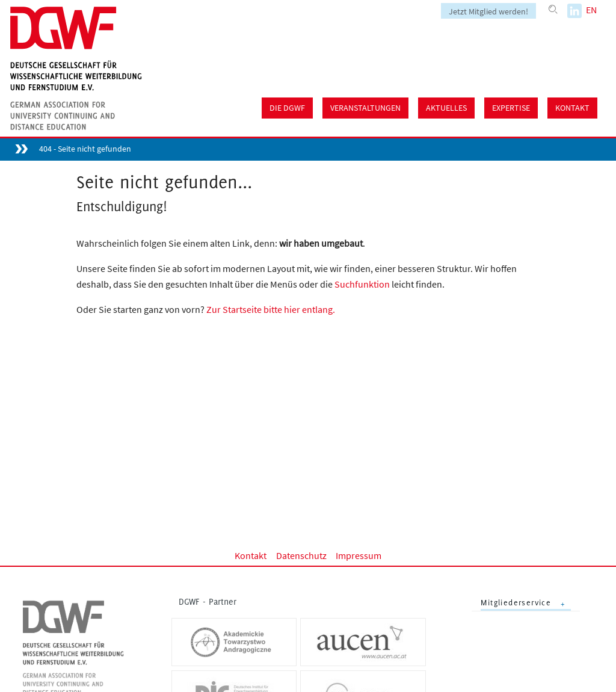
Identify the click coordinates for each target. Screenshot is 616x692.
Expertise (511, 108)
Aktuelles (446, 108)
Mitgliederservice (516, 603)
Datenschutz (301, 555)
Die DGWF (287, 108)
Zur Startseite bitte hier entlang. (271, 309)
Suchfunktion (362, 284)
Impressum (359, 555)
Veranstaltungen (365, 108)
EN (591, 10)
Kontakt (572, 108)
